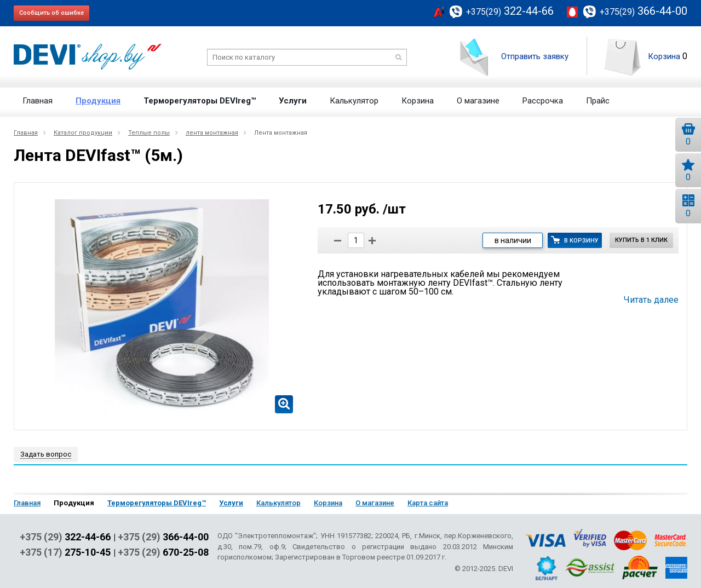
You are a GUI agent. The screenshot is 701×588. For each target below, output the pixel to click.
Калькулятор (354, 101)
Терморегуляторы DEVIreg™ (200, 101)
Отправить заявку (535, 56)
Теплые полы (149, 133)
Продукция (98, 101)
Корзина (664, 56)
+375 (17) (65, 552)
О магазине (478, 101)
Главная (38, 101)
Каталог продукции (83, 133)
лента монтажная (212, 133)
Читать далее (651, 300)
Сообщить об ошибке (51, 13)
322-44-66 (510, 11)
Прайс (598, 101)
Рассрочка (543, 101)
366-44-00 (643, 11)
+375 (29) (65, 537)
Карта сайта (428, 503)
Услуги (293, 101)
